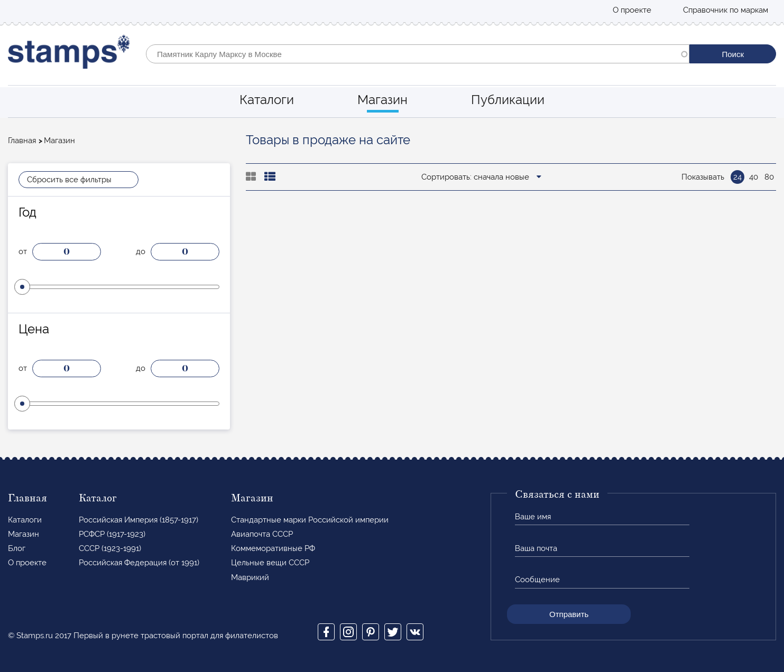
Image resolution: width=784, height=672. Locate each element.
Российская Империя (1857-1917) (139, 520)
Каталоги (267, 100)
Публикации (508, 100)
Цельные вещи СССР (270, 563)
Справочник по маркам (726, 10)
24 (737, 177)
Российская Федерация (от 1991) (139, 563)
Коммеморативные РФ (273, 548)
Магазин (382, 100)
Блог (17, 548)
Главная (22, 141)
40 (754, 177)
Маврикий (250, 577)
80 (769, 177)
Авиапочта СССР (262, 534)
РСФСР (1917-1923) (112, 534)
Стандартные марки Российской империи (310, 520)
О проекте (632, 10)
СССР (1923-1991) (110, 548)
